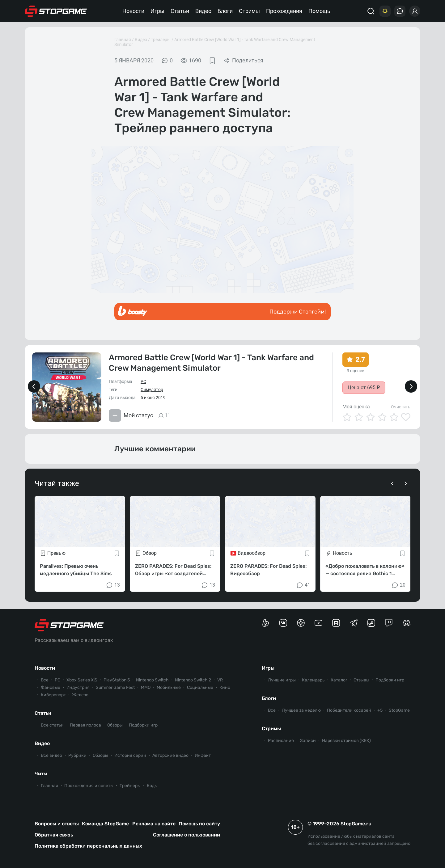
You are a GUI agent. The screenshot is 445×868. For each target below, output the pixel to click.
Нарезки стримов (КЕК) (346, 741)
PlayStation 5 (117, 680)
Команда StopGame (105, 824)
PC (143, 381)
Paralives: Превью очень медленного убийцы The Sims (76, 570)
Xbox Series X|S (82, 680)
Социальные (200, 687)
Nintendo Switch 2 (193, 680)
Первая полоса (85, 725)
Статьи (180, 11)
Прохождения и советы (89, 786)
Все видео (51, 755)
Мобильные (169, 687)
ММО (146, 687)
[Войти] (415, 11)
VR (220, 680)
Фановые (51, 687)
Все (45, 680)
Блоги (225, 11)
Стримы (249, 11)
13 (113, 585)
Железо (80, 695)
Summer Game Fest (115, 687)
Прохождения (284, 11)
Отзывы (361, 680)
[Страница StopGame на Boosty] (266, 623)
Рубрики (77, 755)
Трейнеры (130, 786)
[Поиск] (371, 11)
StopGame (399, 710)
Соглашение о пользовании (186, 835)
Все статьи (52, 725)
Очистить (401, 407)
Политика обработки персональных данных (88, 846)
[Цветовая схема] (385, 11)
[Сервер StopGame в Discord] (407, 623)
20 (398, 585)
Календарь (313, 680)
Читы (41, 774)
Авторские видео (170, 755)
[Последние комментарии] (400, 11)
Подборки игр (143, 725)
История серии (130, 755)
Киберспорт (53, 695)
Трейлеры (161, 40)
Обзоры (115, 725)
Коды (152, 786)
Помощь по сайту (199, 824)
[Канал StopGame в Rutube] (336, 623)
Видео (203, 11)
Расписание (281, 741)
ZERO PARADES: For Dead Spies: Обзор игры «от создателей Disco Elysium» (173, 570)
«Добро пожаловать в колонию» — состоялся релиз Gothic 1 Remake (365, 570)
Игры (157, 11)
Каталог (339, 680)
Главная (123, 40)
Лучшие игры (282, 680)
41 (303, 585)
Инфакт (203, 755)
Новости (133, 11)
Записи (308, 741)
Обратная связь (54, 835)
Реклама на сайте (154, 824)
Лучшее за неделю (301, 710)
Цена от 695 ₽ (364, 388)
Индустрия (78, 687)
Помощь (319, 11)
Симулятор (152, 390)
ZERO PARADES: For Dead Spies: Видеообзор (268, 570)
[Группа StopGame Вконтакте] (283, 623)
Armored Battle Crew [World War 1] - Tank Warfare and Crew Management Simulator (211, 363)
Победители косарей (349, 710)
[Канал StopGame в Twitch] (389, 623)
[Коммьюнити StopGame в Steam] (371, 623)
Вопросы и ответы (57, 824)
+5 (380, 710)
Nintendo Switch (152, 680)
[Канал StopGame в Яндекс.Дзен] (301, 623)
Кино (225, 687)
